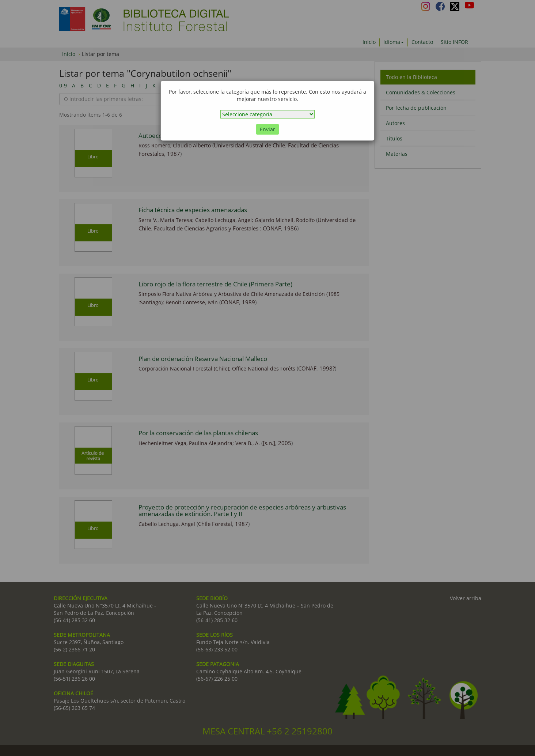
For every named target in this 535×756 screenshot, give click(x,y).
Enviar (267, 129)
